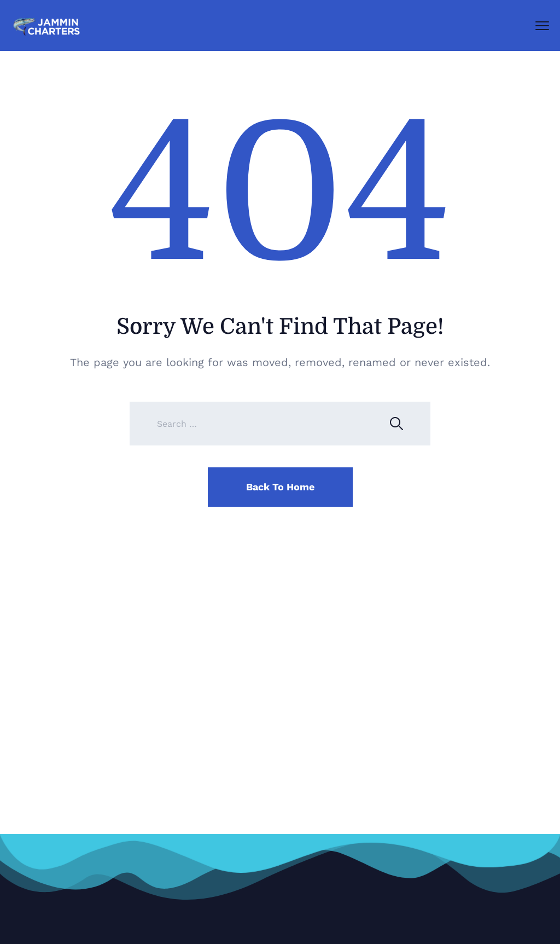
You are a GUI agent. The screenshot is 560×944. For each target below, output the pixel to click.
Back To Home (280, 487)
